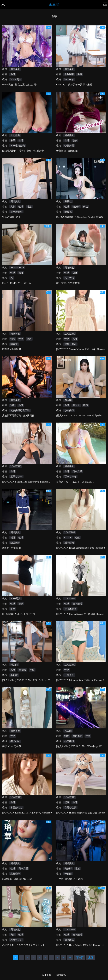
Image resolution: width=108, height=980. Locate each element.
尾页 (91, 958)
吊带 (13, 140)
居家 (67, 802)
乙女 (13, 670)
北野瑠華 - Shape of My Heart (17, 879)
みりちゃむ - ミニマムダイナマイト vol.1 (24, 945)
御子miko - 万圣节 (12, 746)
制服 (13, 339)
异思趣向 (15, 135)
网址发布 (61, 975)
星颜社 (68, 201)
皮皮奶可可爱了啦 (20, 410)
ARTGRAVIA (17, 268)
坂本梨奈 (69, 543)
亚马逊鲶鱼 (16, 212)
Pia (12, 278)
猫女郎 (76, 207)
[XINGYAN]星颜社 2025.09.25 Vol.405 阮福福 (80, 217)
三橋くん (69, 675)
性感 (13, 74)
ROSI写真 (16, 599)
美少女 (76, 405)
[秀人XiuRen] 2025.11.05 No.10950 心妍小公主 (26, 680)
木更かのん (16, 808)
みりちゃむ (16, 940)
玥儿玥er (15, 543)
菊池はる (69, 940)
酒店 (29, 339)
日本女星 (77, 471)
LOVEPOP (70, 334)
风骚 (75, 339)
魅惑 (21, 604)
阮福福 (68, 212)
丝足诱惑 (77, 736)
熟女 (75, 140)
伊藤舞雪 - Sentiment (67, 151)
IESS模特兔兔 (18, 146)
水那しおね (70, 344)
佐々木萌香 (70, 609)
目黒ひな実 (70, 808)
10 (70, 958)
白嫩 (75, 273)
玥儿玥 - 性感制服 (12, 548)
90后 (13, 405)
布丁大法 (69, 278)
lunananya (69, 79)
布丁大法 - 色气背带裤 (68, 283)
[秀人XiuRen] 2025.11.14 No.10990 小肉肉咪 (79, 416)
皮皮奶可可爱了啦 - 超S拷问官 (18, 416)
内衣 (13, 935)
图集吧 (54, 4)
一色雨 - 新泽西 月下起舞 (70, 879)
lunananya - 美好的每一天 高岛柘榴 (74, 85)
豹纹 (86, 207)
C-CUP (68, 538)
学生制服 (69, 74)
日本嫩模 (77, 604)
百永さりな (70, 477)
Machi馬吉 (16, 79)
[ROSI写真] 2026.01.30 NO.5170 (19, 614)
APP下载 (47, 975)
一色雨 (68, 874)
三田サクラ (16, 477)
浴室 (29, 207)
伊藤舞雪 (69, 146)
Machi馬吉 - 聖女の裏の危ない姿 (19, 85)
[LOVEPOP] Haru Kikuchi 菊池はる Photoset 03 (80, 945)
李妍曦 (14, 675)
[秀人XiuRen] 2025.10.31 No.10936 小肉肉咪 (79, 746)
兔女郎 (68, 869)
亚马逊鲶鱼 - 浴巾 (12, 217)
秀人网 (68, 400)
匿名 (13, 609)
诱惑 (86, 405)
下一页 (80, 958)
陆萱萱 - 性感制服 (12, 349)
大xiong (22, 670)
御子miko (15, 741)
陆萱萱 (14, 344)
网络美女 (15, 69)
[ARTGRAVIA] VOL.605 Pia (17, 283)
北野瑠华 (15, 874)
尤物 (13, 207)
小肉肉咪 (69, 410)
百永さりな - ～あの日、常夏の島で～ (76, 482)
